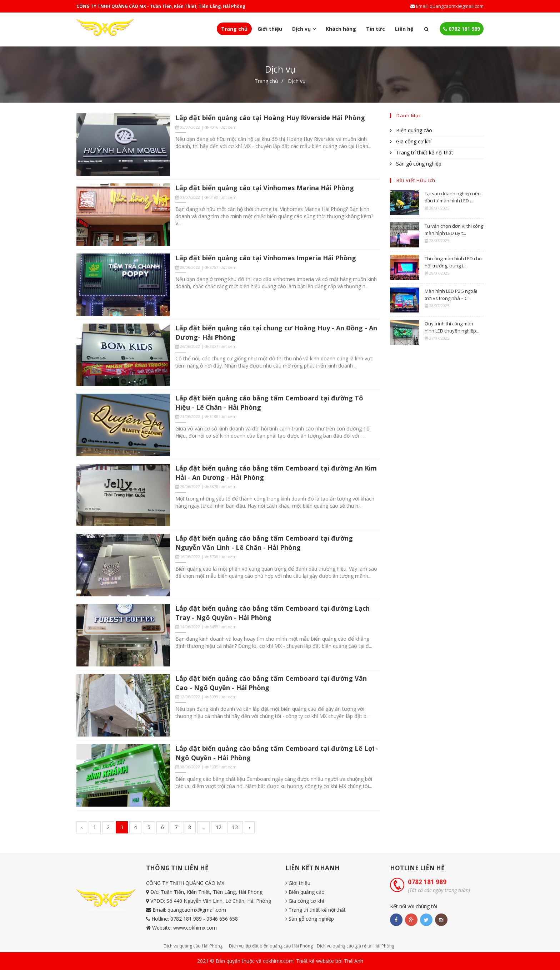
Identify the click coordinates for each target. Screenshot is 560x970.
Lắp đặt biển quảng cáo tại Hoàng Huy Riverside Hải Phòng (270, 118)
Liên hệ (404, 29)
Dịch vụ (297, 81)
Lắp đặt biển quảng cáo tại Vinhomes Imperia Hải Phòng (266, 258)
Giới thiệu (270, 29)
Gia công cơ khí (411, 141)
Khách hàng (341, 29)
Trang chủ (234, 29)
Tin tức (376, 29)
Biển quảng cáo (411, 130)
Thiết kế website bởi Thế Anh (330, 961)
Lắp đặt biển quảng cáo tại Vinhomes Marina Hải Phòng (265, 188)
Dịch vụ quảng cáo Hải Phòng (193, 946)
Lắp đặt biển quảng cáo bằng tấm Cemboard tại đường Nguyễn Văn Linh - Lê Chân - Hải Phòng (264, 543)
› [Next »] (249, 827)
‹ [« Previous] (82, 827)
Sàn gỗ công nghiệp (416, 164)
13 (235, 827)
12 (219, 827)
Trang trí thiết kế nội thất (422, 152)
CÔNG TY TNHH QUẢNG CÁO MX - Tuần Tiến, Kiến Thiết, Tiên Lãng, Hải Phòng (161, 6)
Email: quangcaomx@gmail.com (447, 6)
